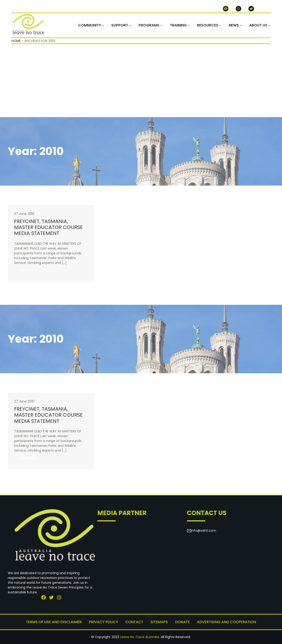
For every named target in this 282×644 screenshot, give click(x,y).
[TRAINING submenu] (189, 25)
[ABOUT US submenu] (269, 25)
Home (16, 41)
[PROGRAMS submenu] (161, 25)
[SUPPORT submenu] (130, 25)
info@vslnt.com (204, 531)
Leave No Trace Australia (140, 637)
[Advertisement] (141, 83)
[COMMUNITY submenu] (103, 25)
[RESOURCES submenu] (220, 25)
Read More (31, 272)
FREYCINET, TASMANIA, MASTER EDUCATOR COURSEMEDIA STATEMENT (48, 227)
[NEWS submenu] (241, 25)
